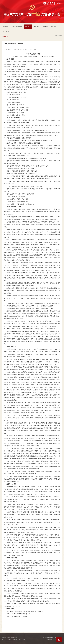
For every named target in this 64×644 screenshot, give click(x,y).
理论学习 (28, 27)
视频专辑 (45, 27)
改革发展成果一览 (17, 27)
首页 (56, 36)
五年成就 (36, 27)
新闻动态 (6, 27)
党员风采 (54, 27)
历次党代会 (6, 31)
